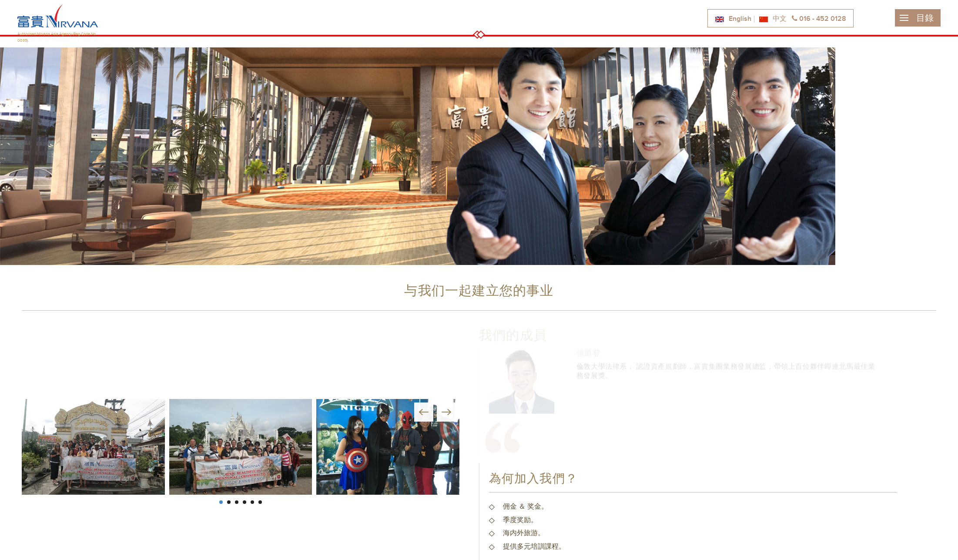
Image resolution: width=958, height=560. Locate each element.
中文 (773, 19)
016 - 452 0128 (819, 19)
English (733, 19)
